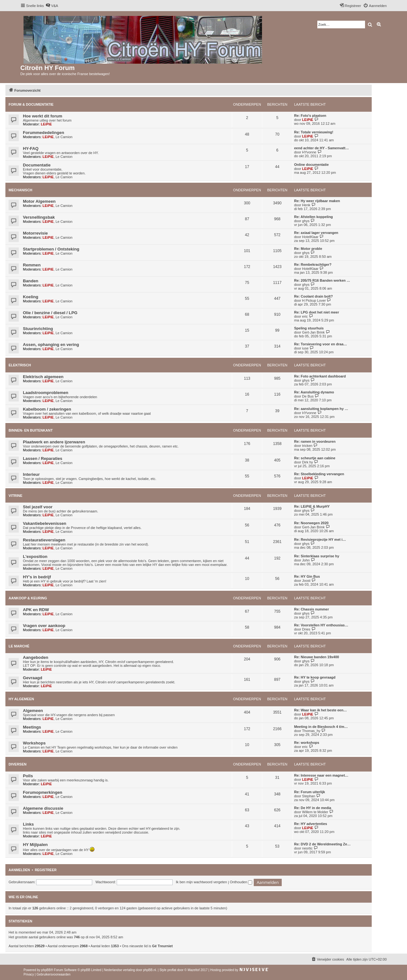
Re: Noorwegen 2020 (311, 523)
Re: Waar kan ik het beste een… (321, 710)
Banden (31, 281)
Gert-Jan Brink (313, 332)
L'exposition (35, 557)
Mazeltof (194, 970)
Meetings (32, 727)
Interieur (31, 474)
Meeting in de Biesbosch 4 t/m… (321, 727)
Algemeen (33, 711)
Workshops (34, 743)
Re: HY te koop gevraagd (315, 677)
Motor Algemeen (39, 201)
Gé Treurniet (162, 946)
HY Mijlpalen (35, 845)
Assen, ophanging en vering (51, 345)
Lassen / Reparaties (43, 458)
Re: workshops (307, 743)
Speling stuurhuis (309, 328)
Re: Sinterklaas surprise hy (317, 556)
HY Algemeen (21, 699)
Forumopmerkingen (43, 792)
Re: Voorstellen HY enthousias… (321, 625)
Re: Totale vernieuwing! (314, 132)
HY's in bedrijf (37, 577)
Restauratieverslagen (44, 540)
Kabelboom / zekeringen (47, 409)
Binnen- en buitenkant (31, 430)
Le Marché (19, 646)
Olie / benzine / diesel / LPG (50, 313)
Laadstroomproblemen (46, 393)
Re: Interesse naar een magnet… (321, 775)
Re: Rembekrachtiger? (313, 264)
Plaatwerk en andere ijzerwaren (54, 442)
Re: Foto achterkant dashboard (320, 376)
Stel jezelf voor (38, 507)
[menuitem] (52, 6)
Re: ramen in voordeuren (315, 441)
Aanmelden (19, 870)
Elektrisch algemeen (43, 377)
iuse (305, 348)
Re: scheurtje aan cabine (315, 458)
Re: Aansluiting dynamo (314, 392)
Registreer (45, 870)
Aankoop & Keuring (28, 598)
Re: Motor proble (308, 249)
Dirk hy (307, 462)
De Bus (308, 396)
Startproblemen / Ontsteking (51, 249)
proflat (172, 970)
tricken (307, 446)
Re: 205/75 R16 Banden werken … (322, 280)
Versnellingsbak (39, 217)
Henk (306, 205)
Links (28, 824)
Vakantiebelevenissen (45, 523)
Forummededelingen (44, 133)
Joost (306, 581)
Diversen (17, 764)
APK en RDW (36, 610)
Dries (306, 629)
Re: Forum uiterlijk (310, 792)
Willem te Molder (315, 812)
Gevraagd (33, 678)
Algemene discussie (43, 808)
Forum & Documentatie (31, 104)
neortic (307, 848)
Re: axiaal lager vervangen (316, 233)
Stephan (309, 796)
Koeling (31, 297)
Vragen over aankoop (44, 626)
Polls (28, 776)
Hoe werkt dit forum (43, 116)
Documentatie (37, 165)
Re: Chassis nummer (311, 609)
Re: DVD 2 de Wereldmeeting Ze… (322, 844)
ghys (306, 221)
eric (305, 316)
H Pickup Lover (314, 300)
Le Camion (64, 137)
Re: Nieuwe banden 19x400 (317, 657)
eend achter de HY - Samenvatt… (321, 148)
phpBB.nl (150, 970)
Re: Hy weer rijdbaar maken (317, 201)
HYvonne (309, 152)
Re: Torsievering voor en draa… (321, 344)
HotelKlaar (310, 237)
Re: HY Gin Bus (307, 576)
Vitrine (15, 496)
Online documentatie (311, 165)
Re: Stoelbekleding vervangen (319, 474)
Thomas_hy (311, 731)
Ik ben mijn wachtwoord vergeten (201, 882)
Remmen (32, 265)
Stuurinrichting (38, 329)
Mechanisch (21, 190)
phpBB (46, 970)
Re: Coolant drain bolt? (314, 296)
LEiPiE (46, 124)
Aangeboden (36, 657)
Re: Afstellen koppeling (314, 217)
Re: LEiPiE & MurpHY (312, 506)
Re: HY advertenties (311, 824)
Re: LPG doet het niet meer (317, 312)
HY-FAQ (31, 148)
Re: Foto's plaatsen (310, 116)
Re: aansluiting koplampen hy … (321, 409)
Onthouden (241, 882)
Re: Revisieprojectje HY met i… (320, 539)
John (306, 560)
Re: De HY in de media (313, 808)
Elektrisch (20, 365)
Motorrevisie (35, 233)
